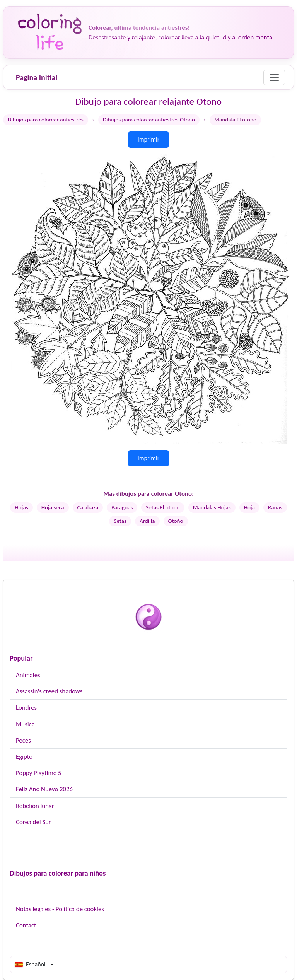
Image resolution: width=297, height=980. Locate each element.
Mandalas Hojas (212, 507)
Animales (28, 675)
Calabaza (88, 507)
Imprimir (149, 139)
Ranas (275, 507)
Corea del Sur (33, 822)
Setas (120, 521)
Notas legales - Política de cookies (60, 909)
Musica (25, 724)
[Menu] (274, 77)
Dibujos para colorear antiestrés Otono (149, 120)
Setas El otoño (163, 507)
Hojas (21, 507)
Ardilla (147, 521)
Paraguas (122, 507)
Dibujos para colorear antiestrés (46, 120)
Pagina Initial (37, 77)
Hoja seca (53, 507)
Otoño (176, 521)
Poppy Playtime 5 (38, 773)
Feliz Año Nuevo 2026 (44, 789)
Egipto (24, 757)
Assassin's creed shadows (49, 691)
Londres (26, 708)
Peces (23, 740)
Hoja (249, 507)
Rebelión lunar (35, 806)
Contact (26, 925)
